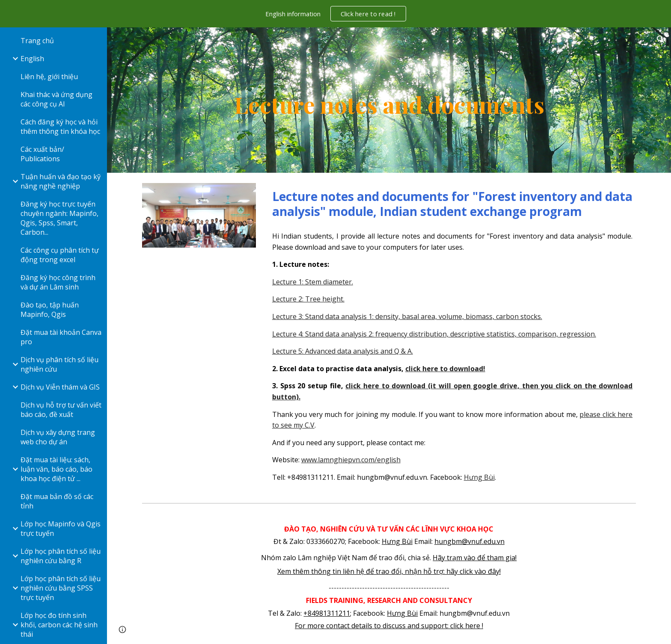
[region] (335, 14)
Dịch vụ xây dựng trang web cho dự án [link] (58, 437)
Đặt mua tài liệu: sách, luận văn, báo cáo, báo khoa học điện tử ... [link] (56, 469)
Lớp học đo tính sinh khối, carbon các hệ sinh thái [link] (59, 625)
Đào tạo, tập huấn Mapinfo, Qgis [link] (50, 310)
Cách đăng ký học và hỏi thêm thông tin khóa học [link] (60, 127)
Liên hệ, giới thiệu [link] (49, 77)
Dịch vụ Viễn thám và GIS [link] (60, 387)
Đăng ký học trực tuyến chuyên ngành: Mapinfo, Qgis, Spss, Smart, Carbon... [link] (59, 218)
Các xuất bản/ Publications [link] (42, 154)
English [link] (32, 59)
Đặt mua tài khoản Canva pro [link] (61, 337)
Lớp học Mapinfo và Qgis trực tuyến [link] (61, 529)
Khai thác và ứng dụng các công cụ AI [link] (56, 99)
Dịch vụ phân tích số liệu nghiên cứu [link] (59, 364)
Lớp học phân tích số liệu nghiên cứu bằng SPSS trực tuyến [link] (61, 588)
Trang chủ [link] (37, 41)
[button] (661, 39)
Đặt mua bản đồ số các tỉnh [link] (57, 501)
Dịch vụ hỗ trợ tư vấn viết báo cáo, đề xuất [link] (61, 410)
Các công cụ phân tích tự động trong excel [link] (60, 255)
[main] (389, 100)
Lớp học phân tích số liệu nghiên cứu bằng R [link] (61, 556)
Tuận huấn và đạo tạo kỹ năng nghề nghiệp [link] (61, 181)
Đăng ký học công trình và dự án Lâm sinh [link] (58, 282)
